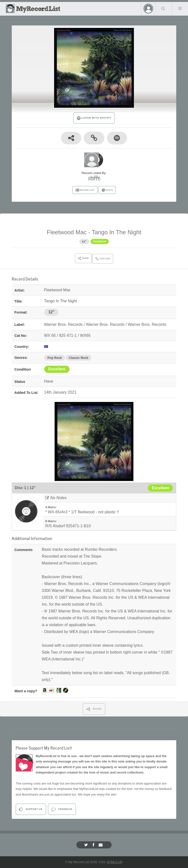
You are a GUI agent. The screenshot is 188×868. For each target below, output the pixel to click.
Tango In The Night (117, 232)
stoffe (94, 178)
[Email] (101, 845)
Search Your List (163, 8)
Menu (180, 8)
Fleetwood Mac (67, 232)
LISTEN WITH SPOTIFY (94, 118)
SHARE (94, 709)
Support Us (31, 809)
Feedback (62, 809)
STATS (107, 190)
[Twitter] (87, 845)
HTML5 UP (115, 862)
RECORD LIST (85, 190)
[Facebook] (94, 845)
